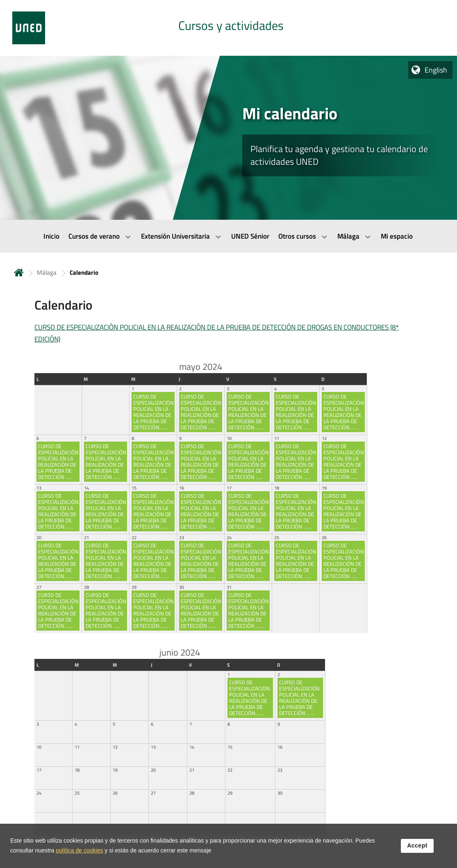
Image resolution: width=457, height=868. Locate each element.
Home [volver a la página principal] (19, 272)
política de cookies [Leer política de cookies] (79, 852)
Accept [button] (417, 847)
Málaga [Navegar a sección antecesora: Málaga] (47, 272)
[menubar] (228, 236)
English (436, 70)
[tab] (228, 28)
